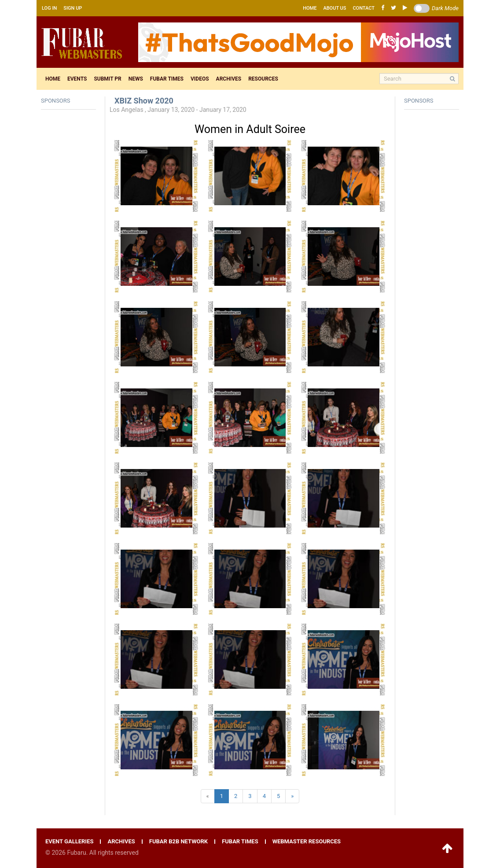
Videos (200, 79)
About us (335, 8)
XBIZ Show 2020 (144, 101)
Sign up (73, 8)
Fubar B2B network (178, 842)
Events (77, 79)
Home (310, 8)
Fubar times (167, 79)
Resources (263, 79)
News (136, 79)
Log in (49, 8)
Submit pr (107, 79)
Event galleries (69, 842)
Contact (364, 8)
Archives (229, 79)
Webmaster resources (307, 842)
